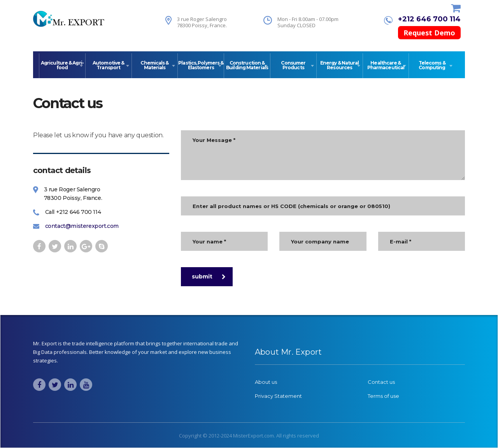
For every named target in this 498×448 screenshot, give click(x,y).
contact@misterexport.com (82, 226)
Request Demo (429, 33)
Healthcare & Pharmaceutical (386, 65)
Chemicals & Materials (154, 65)
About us (266, 382)
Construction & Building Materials (247, 65)
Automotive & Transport (108, 65)
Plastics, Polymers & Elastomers (201, 65)
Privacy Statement (278, 396)
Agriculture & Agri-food (62, 65)
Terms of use (383, 396)
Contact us (381, 382)
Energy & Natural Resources (340, 65)
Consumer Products (293, 65)
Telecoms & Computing (432, 65)
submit (209, 276)
